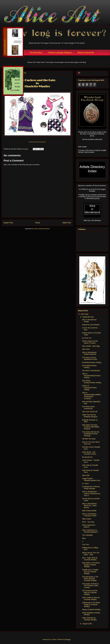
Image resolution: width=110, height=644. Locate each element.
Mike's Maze (87, 519)
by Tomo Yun (87, 338)
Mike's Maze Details (89, 511)
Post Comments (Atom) (42, 229)
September (87, 317)
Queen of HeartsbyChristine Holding (89, 388)
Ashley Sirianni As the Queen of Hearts (90, 342)
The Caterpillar (87, 535)
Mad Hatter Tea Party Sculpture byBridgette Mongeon (91, 427)
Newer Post (8, 223)
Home (38, 223)
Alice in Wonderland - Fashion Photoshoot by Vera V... (91, 494)
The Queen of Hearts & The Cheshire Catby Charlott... (90, 586)
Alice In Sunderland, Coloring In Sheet (89, 515)
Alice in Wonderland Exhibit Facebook (89, 353)
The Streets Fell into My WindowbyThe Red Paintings (91, 434)
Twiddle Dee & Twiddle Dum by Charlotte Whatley (90, 572)
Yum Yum (86, 544)
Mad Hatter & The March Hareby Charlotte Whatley (91, 565)
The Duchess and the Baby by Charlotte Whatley (90, 593)
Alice (84, 538)
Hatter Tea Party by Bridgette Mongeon (90, 416)
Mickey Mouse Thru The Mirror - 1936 (91, 554)
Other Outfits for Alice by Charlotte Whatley (91, 599)
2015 (83, 314)
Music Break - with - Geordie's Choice (89, 453)
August (85, 624)
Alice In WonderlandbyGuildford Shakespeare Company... (91, 396)
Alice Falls (86, 475)
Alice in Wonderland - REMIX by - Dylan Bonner (90, 506)
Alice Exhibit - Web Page (91, 346)
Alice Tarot (86, 349)
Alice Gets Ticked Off (90, 412)
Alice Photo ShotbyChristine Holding (92, 382)
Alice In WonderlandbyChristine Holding (91, 376)
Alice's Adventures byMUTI (89, 526)
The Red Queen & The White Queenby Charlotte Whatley (90, 579)
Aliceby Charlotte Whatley (91, 610)
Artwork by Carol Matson (91, 325)
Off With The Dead (89, 439)
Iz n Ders (85, 483)
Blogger (68, 639)
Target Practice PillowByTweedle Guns (91, 479)
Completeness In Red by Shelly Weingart (91, 488)
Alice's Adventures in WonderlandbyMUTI (90, 531)
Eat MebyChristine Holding (92, 362)
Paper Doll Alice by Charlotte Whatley (89, 619)
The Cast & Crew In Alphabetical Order (90, 358)
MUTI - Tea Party (88, 522)
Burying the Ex (87, 457)
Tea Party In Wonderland (91, 371)
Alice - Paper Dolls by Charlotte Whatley (90, 559)
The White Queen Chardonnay (88, 408)
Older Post (67, 223)
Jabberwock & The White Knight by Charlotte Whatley (91, 605)
